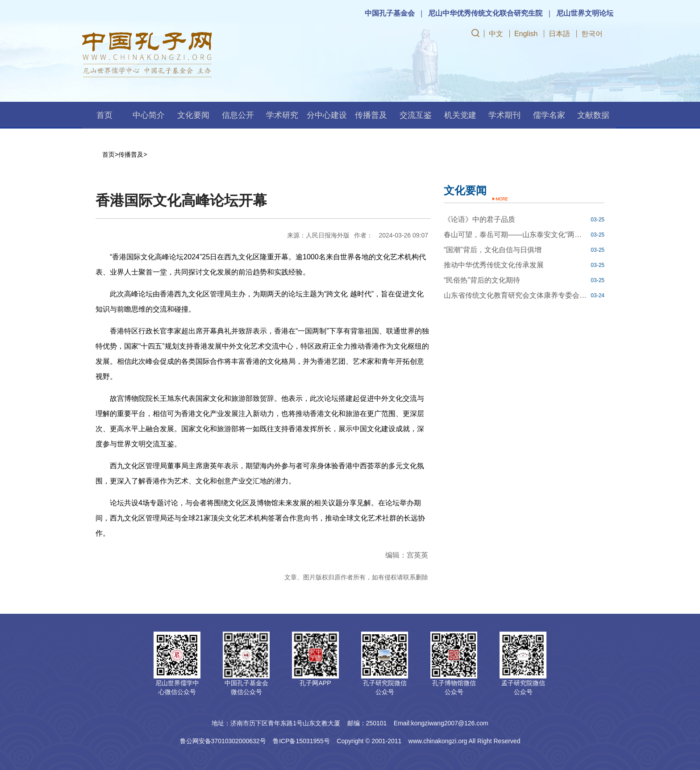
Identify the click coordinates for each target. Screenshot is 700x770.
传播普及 (371, 115)
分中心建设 (327, 115)
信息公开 (238, 115)
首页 (104, 115)
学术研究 (282, 115)
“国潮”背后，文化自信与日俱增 (493, 250)
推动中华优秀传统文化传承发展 (494, 265)
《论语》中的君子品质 (479, 219)
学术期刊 (504, 115)
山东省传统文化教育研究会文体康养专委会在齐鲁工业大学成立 (516, 295)
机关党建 (460, 115)
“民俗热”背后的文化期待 (482, 280)
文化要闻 (193, 115)
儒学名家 (549, 115)
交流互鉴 (416, 115)
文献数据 (593, 115)
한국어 (592, 34)
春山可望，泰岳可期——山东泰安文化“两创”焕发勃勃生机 (516, 235)
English (526, 34)
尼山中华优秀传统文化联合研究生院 (485, 13)
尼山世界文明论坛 (585, 13)
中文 (496, 34)
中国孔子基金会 (390, 13)
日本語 (559, 34)
